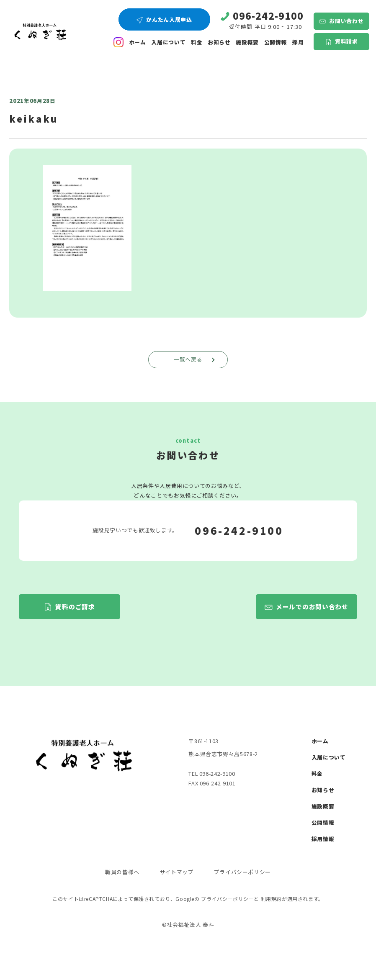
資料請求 (346, 41)
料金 (197, 42)
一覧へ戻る (196, 359)
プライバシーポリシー (242, 872)
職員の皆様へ (122, 872)
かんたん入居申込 (169, 19)
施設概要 (247, 42)
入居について (168, 42)
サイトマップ (177, 872)
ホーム (138, 42)
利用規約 (271, 899)
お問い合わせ (346, 21)
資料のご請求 (75, 607)
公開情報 (323, 822)
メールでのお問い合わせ (312, 607)
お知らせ (219, 42)
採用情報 (323, 839)
